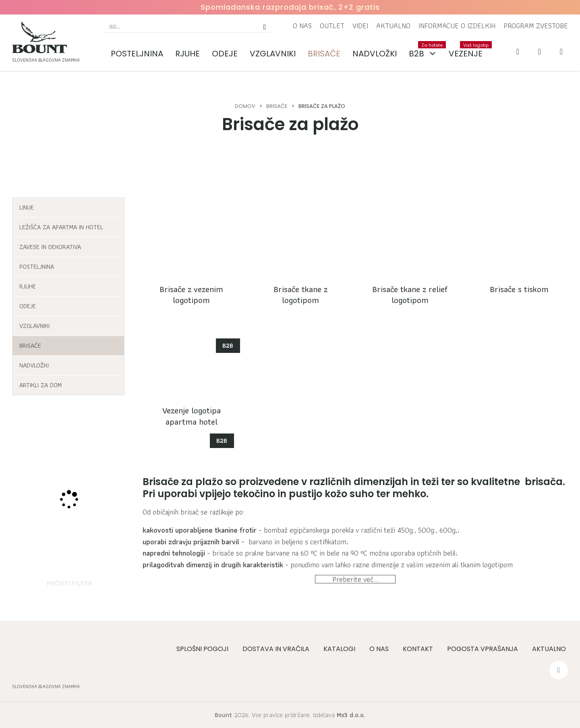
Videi (360, 26)
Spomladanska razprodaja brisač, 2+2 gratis (290, 7)
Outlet (332, 26)
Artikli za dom (40, 385)
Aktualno (393, 26)
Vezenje (469, 50)
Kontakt (418, 649)
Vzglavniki (273, 54)
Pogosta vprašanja (483, 649)
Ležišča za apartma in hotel (61, 227)
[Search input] (183, 27)
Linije (27, 207)
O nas (302, 26)
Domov (245, 106)
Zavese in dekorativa (50, 247)
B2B (426, 54)
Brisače (324, 54)
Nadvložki (375, 54)
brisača (544, 482)
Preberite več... (355, 589)
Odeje (225, 54)
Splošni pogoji (202, 649)
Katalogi (339, 649)
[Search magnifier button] (265, 27)
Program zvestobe (536, 26)
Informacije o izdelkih (457, 26)
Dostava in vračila (276, 649)
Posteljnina (137, 54)
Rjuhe (187, 54)
